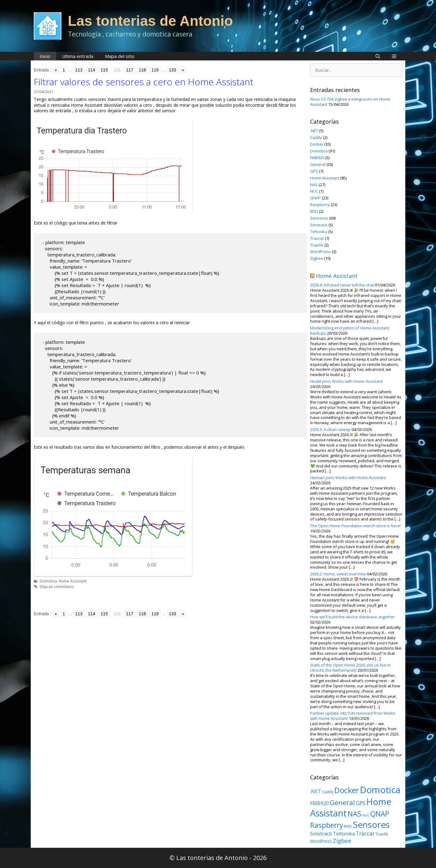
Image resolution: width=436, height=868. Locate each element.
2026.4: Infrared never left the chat (342, 285)
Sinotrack (319, 225)
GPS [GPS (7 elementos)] (361, 803)
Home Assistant (73, 581)
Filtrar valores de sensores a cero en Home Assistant (144, 82)
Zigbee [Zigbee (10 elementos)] (342, 841)
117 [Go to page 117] (130, 70)
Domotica (48, 581)
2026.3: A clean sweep (330, 429)
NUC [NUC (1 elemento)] (366, 815)
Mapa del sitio (120, 56)
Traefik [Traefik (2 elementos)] (382, 834)
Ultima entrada (78, 56)
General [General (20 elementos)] (342, 802)
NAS (314, 185)
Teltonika (319, 232)
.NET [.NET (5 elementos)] (316, 791)
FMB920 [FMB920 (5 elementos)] (319, 803)
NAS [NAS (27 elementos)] (354, 814)
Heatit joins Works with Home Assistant (346, 381)
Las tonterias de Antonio (150, 21)
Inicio (45, 56)
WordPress (321, 252)
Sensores (319, 218)
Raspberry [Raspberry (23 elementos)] (327, 825)
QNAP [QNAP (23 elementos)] (380, 814)
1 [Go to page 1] (64, 70)
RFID (314, 211)
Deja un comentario (57, 586)
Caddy (316, 137)
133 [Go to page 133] (172, 70)
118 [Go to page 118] (142, 70)
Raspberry (320, 205)
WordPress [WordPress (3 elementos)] (321, 841)
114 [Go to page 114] (91, 70)
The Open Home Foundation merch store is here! (355, 526)
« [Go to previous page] (56, 70)
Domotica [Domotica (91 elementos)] (380, 790)
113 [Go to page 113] (79, 70)
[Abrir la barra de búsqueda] (378, 56)
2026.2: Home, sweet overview (338, 574)
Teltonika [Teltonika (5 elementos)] (344, 834)
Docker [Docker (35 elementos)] (347, 790)
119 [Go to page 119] (155, 70)
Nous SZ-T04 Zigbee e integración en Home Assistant (350, 102)
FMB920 (317, 158)
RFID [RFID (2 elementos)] (348, 826)
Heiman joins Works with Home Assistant (348, 478)
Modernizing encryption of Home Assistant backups (350, 330)
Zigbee (317, 258)
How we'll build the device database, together (352, 617)
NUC (314, 191)
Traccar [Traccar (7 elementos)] (365, 833)
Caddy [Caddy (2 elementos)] (328, 792)
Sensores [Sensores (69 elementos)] (371, 824)
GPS (314, 171)
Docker (317, 144)
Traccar (317, 238)
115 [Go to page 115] (104, 70)
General (318, 164)
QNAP (315, 198)
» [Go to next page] (183, 70)
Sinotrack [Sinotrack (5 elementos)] (321, 834)
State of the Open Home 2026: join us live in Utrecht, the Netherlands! (350, 668)
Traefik (317, 245)
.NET (314, 131)
